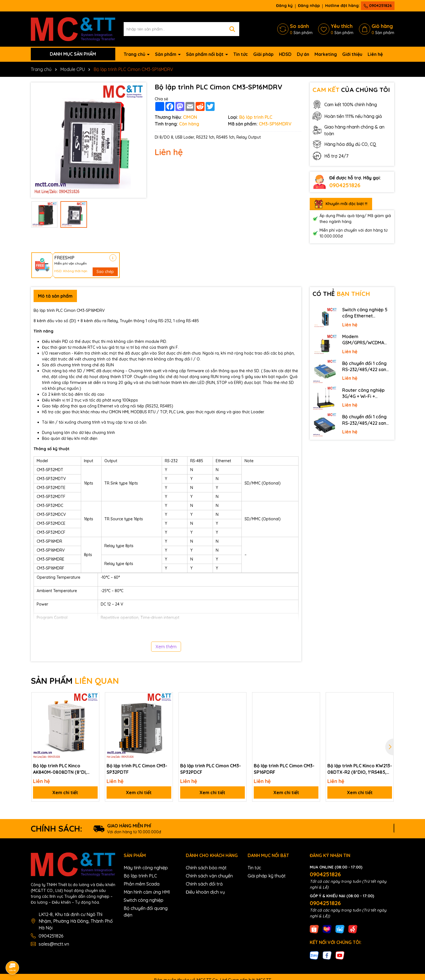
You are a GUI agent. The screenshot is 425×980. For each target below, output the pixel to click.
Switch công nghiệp (144, 900)
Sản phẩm (166, 54)
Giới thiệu (352, 54)
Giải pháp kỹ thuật (267, 876)
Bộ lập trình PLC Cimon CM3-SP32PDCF (211, 769)
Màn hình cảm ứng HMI (147, 892)
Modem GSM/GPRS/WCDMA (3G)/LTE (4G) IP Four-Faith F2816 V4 (365, 340)
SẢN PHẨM (75, 681)
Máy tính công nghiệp (146, 868)
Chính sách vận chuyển (209, 876)
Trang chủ (135, 54)
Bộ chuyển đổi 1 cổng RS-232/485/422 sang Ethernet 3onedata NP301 (366, 420)
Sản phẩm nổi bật (205, 54)
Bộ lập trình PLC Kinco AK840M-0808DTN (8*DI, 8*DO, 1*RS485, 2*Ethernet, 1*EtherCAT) (62, 769)
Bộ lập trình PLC (140, 876)
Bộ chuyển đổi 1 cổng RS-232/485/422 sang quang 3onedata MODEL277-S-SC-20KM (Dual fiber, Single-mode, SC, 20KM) (366, 367)
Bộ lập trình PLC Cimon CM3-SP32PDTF (137, 769)
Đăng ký (284, 6)
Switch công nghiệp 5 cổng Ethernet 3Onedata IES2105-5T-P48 (366, 313)
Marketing (326, 54)
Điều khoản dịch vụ (205, 892)
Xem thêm (166, 647)
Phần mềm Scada (142, 884)
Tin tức (241, 54)
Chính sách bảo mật (206, 868)
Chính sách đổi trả (204, 884)
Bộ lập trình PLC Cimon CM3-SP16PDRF (284, 769)
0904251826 (378, 6)
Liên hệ (375, 54)
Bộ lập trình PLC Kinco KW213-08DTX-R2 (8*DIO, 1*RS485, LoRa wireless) (360, 769)
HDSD (285, 54)
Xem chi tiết (65, 792)
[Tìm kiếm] (232, 29)
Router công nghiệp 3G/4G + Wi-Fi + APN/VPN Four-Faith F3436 (364, 393)
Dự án (303, 54)
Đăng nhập (309, 6)
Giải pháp (263, 54)
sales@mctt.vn (54, 944)
